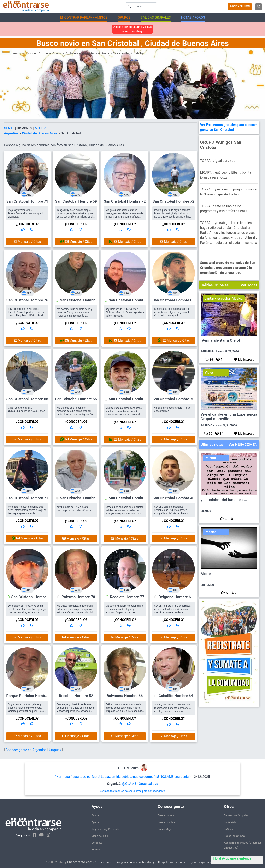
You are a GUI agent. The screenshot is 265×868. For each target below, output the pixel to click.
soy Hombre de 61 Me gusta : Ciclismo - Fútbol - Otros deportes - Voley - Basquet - (125, 312)
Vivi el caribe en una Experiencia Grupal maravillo (229, 417)
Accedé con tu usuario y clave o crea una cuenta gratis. (133, 29)
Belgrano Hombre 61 (176, 597)
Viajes (209, 372)
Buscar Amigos (53, 53)
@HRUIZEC (207, 585)
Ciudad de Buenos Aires (103, 53)
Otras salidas (148, 784)
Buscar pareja (166, 815)
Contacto (97, 843)
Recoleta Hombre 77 (127, 597)
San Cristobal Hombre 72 (125, 201)
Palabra (210, 458)
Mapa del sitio (100, 836)
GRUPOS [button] (124, 17)
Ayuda (95, 822)
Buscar (96, 815)
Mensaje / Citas (27, 242)
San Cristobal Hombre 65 (173, 300)
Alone (206, 574)
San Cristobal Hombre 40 (173, 498)
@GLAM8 (129, 784)
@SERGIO (207, 425)
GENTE (10, 128)
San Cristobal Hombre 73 (78, 302)
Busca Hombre (166, 822)
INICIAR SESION (240, 6)
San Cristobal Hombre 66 (27, 399)
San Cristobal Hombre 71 (27, 201)
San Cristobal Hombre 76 (27, 300)
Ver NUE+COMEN (243, 444)
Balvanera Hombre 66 (125, 696)
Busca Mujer (165, 829)
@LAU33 (206, 511)
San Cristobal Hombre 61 (127, 302)
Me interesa (244, 360)
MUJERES (42, 128)
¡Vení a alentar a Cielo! (220, 340)
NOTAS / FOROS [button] (193, 17)
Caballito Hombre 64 (176, 696)
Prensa (96, 849)
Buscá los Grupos (234, 836)
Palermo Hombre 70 (78, 597)
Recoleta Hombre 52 (76, 696)
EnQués (229, 829)
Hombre (75, 53)
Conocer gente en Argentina (26, 750)
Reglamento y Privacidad (106, 829)
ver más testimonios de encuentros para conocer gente (133, 791)
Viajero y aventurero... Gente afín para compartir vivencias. (26, 213)
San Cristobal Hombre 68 (127, 500)
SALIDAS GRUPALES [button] (156, 17)
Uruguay (55, 750)
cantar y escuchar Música (224, 298)
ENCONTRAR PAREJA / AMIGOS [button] (84, 17)
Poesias (211, 532)
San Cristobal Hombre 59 (76, 201)
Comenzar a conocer (22, 53)
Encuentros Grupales (236, 815)
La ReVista (230, 822)
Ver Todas (249, 285)
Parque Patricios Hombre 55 (27, 698)
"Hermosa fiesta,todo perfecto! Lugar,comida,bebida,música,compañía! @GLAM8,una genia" (122, 777)
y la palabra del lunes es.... (224, 500)
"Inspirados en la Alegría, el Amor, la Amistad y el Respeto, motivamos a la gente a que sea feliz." (157, 862)
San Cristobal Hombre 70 (173, 399)
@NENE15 (207, 351)
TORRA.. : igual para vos (218, 161)
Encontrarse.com (80, 862)
